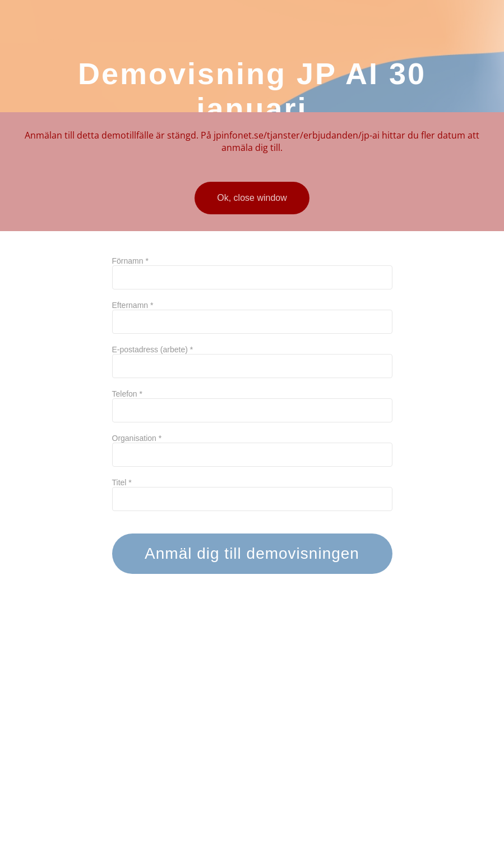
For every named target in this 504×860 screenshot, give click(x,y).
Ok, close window (252, 198)
